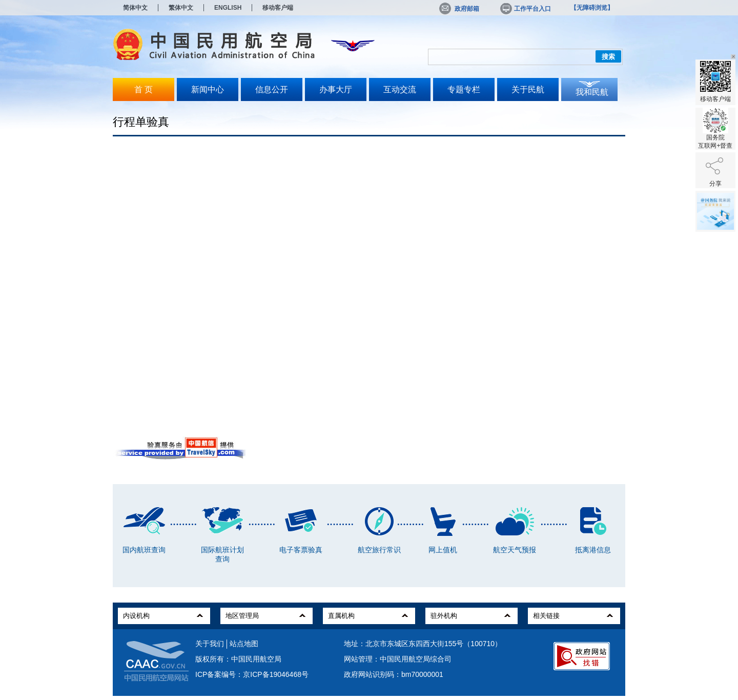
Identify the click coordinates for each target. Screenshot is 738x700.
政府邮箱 (459, 9)
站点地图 (244, 644)
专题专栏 (464, 89)
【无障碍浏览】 (592, 8)
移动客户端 (278, 8)
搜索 (608, 57)
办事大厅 (336, 89)
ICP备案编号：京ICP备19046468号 (252, 674)
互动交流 (400, 89)
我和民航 (592, 92)
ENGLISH (228, 8)
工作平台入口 (525, 9)
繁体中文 (181, 8)
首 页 (143, 89)
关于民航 (528, 89)
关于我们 (210, 644)
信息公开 (272, 89)
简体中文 (135, 8)
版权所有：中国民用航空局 (238, 659)
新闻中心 (208, 89)
